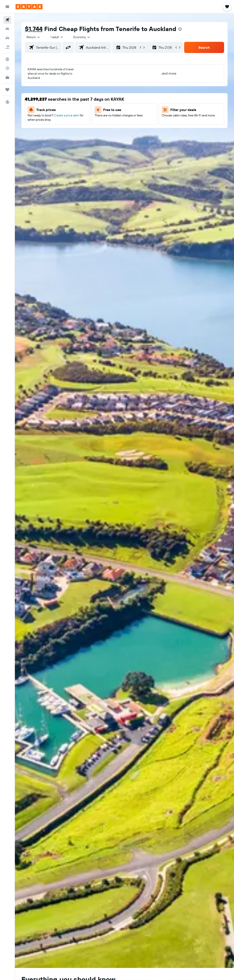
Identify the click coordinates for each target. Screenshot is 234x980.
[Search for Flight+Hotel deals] (7, 47)
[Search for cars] (7, 38)
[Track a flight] (7, 68)
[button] (7, 7)
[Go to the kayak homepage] (29, 7)
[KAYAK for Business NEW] (7, 77)
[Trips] (7, 90)
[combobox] (82, 37)
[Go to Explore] (7, 59)
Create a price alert (66, 115)
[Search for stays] (7, 29)
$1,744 (34, 29)
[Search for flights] (7, 20)
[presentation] (180, 29)
